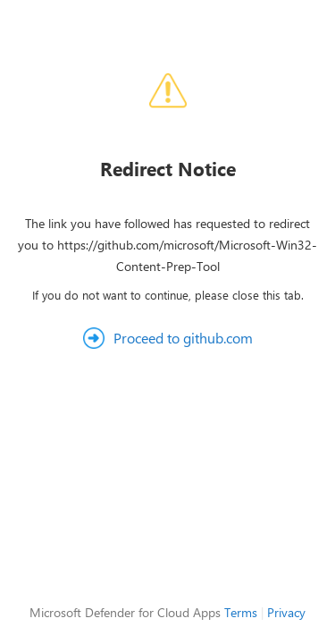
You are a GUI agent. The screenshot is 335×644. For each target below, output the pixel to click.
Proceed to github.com (183, 338)
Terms (241, 612)
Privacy (286, 612)
